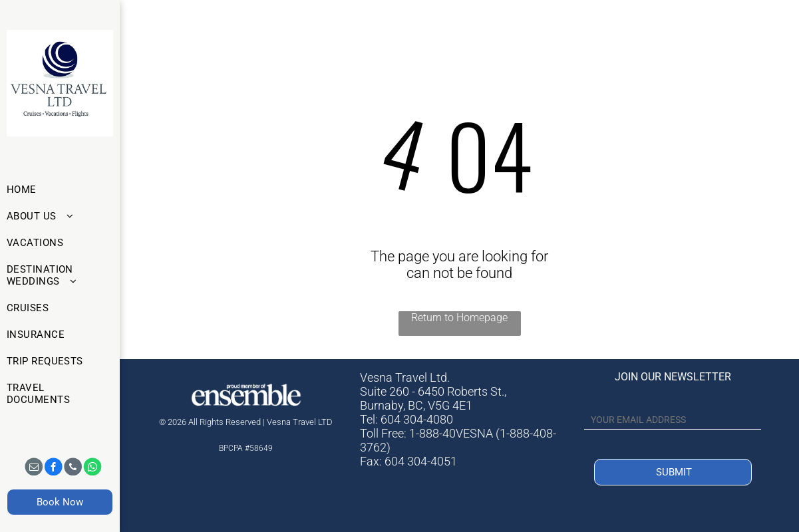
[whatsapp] (93, 467)
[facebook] (54, 467)
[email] (34, 467)
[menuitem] (56, 190)
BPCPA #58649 (246, 448)
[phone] (73, 467)
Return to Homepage (459, 318)
